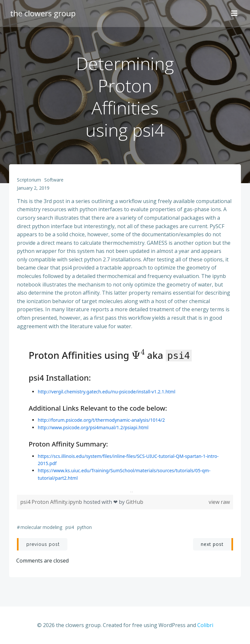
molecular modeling (42, 529)
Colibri (205, 626)
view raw (219, 504)
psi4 (70, 529)
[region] (125, 417)
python (85, 529)
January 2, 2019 (34, 190)
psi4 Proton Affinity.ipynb (52, 504)
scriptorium (30, 181)
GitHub (135, 504)
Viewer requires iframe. (125, 416)
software (55, 181)
